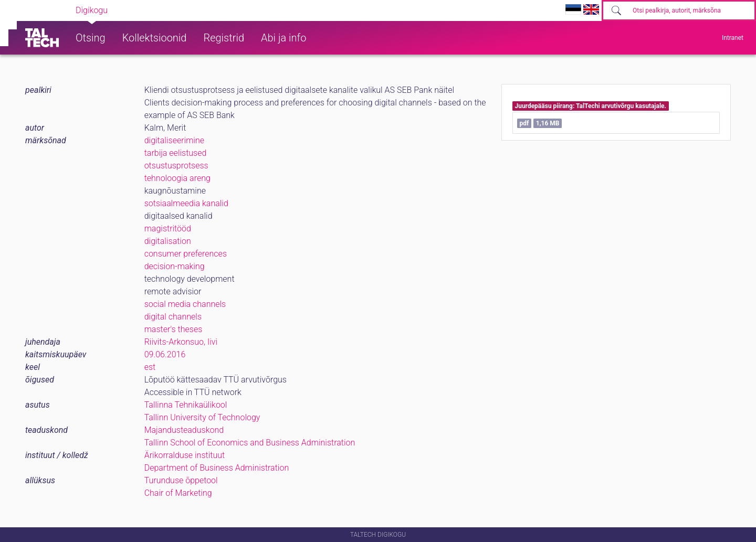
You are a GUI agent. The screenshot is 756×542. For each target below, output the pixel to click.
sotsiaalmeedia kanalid (186, 203)
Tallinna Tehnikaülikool (186, 405)
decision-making (175, 266)
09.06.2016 (165, 354)
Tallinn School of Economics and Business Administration (250, 443)
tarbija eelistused (176, 153)
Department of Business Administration (217, 468)
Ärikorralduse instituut (185, 455)
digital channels (173, 317)
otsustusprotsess (176, 166)
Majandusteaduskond (184, 430)
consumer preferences (186, 254)
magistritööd (168, 229)
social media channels (185, 304)
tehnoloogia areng (177, 178)
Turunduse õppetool (181, 480)
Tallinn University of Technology (202, 417)
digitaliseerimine (174, 140)
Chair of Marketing (178, 493)
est (150, 367)
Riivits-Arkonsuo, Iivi (181, 342)
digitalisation (168, 241)
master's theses (174, 329)
